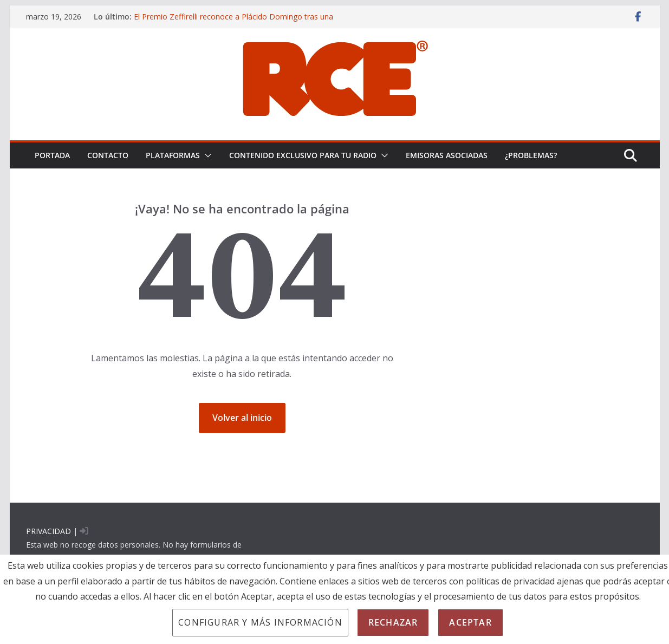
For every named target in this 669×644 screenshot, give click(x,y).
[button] (206, 155)
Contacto (108, 155)
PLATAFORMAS (173, 155)
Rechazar (393, 622)
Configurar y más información (260, 622)
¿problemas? (531, 155)
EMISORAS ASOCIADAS (447, 155)
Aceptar (470, 622)
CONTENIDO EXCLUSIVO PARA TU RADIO (303, 155)
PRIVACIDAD (48, 531)
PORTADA (52, 155)
